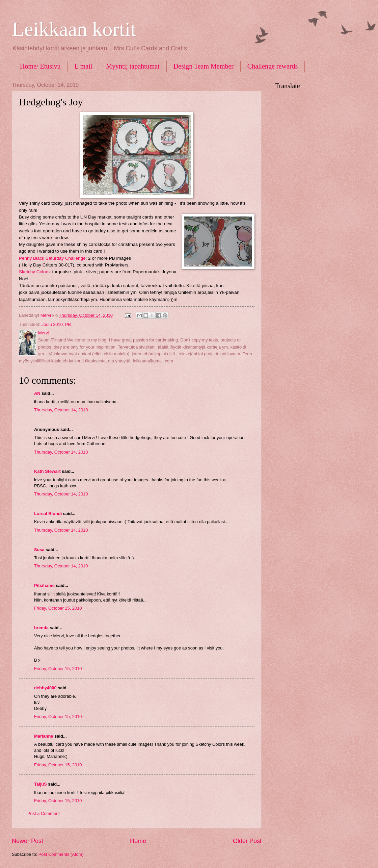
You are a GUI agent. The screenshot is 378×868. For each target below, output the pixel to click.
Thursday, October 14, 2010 (61, 410)
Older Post (247, 841)
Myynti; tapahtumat (133, 66)
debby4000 (45, 688)
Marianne (44, 736)
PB (68, 324)
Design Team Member (204, 66)
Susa (39, 550)
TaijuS (40, 784)
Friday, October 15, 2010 (58, 608)
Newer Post (28, 841)
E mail (84, 66)
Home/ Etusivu (40, 66)
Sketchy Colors (34, 272)
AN (37, 393)
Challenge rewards (273, 66)
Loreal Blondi (48, 514)
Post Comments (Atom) (61, 854)
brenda (41, 628)
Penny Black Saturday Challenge (52, 258)
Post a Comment (44, 813)
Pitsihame (44, 585)
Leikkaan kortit (74, 29)
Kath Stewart (47, 471)
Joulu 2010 (52, 324)
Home (138, 841)
